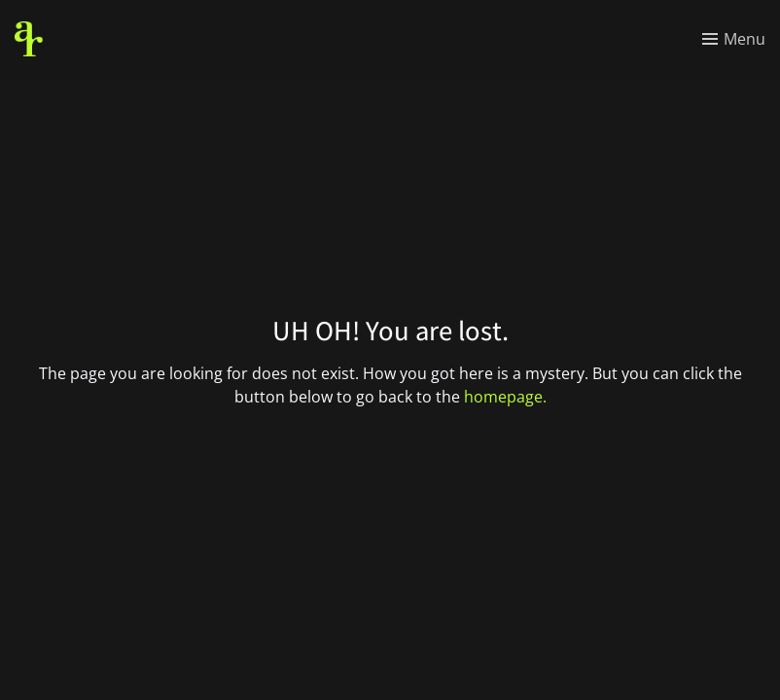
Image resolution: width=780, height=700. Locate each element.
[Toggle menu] (734, 39)
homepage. (505, 397)
